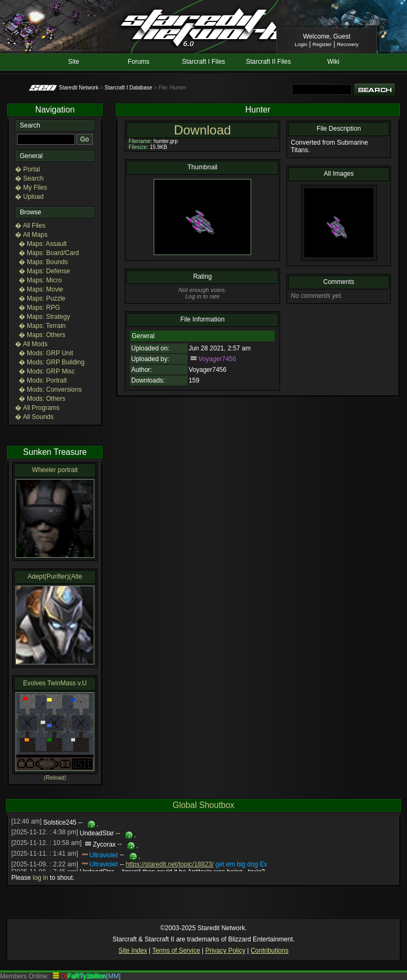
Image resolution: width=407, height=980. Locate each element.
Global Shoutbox (203, 805)
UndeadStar (97, 834)
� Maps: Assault (43, 244)
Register (322, 44)
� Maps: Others (42, 335)
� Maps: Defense (44, 271)
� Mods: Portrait (43, 380)
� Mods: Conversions (50, 390)
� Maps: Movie (41, 289)
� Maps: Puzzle (42, 298)
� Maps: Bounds (43, 262)
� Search (29, 178)
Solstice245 (60, 823)
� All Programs (37, 408)
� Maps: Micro (40, 280)
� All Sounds (34, 417)
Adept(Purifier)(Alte (55, 577)
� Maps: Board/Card (49, 253)
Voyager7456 (217, 359)
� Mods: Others (42, 399)
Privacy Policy (225, 951)
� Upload (29, 197)
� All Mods (31, 344)
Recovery (348, 44)
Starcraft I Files (204, 62)
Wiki (333, 62)
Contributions (270, 951)
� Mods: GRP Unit (46, 353)
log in (40, 878)
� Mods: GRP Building (52, 362)
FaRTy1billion (87, 976)
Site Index (133, 951)
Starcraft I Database (128, 88)
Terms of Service (176, 951)
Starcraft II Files (268, 62)
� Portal (28, 169)
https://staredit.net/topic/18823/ (170, 864)
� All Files (30, 226)
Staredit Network (79, 88)
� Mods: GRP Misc (47, 371)
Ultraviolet (104, 855)
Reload (55, 777)
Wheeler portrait (55, 470)
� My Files (31, 188)
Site (74, 62)
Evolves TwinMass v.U (55, 683)
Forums (138, 62)
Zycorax (104, 844)
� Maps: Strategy (44, 317)
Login (301, 44)
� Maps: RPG (39, 308)
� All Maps (31, 235)
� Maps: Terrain (42, 326)
